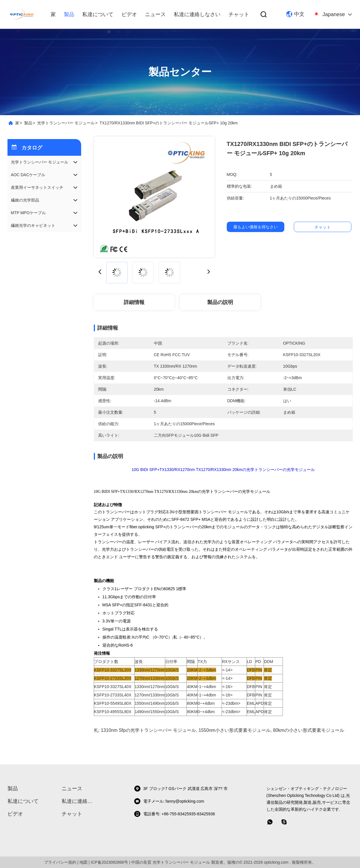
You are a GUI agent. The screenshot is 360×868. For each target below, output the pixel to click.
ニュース (155, 14)
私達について (98, 14)
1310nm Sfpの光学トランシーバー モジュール (148, 730)
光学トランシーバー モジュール (66, 123)
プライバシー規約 (60, 862)
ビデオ (129, 14)
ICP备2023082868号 (109, 862)
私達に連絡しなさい (197, 14)
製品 (69, 14)
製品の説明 (220, 302)
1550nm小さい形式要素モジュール (235, 730)
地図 (83, 862)
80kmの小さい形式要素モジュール (309, 730)
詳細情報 (134, 302)
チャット (239, 14)
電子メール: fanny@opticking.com (169, 801)
